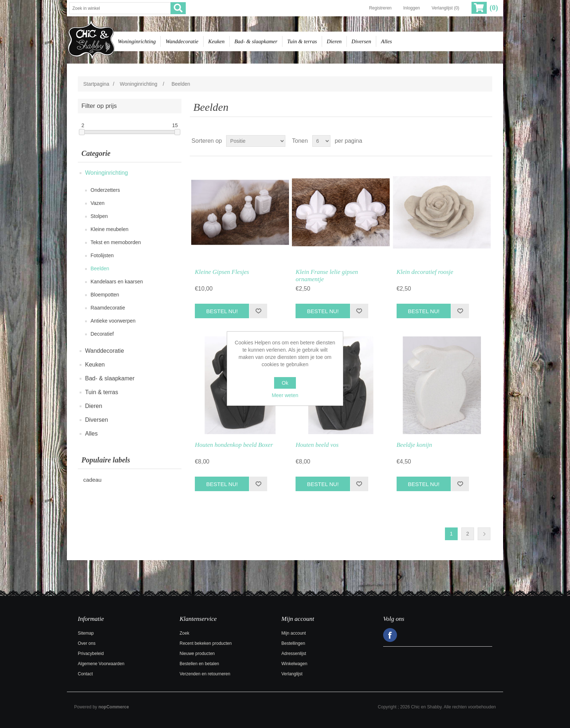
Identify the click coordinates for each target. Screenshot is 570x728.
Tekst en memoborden (116, 242)
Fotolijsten (102, 255)
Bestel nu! (222, 311)
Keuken (216, 41)
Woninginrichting (137, 41)
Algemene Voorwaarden (101, 664)
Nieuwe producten (197, 654)
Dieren (334, 41)
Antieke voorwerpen (113, 321)
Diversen (361, 41)
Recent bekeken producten (206, 643)
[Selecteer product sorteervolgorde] (256, 141)
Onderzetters (105, 190)
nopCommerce (114, 707)
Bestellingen (293, 643)
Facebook (390, 635)
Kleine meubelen (109, 229)
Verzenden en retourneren (205, 674)
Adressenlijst (294, 654)
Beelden (100, 268)
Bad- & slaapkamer (256, 41)
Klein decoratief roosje (425, 272)
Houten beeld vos (317, 445)
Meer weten (285, 395)
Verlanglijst (292, 674)
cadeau (92, 480)
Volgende (484, 534)
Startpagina (96, 84)
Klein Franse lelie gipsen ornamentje (327, 276)
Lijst (486, 141)
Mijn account (294, 633)
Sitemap (86, 633)
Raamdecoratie (108, 308)
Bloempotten (105, 295)
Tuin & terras (302, 41)
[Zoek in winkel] (120, 8)
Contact (85, 674)
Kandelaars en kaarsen (117, 282)
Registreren (380, 8)
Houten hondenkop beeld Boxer (234, 445)
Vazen (98, 203)
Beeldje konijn (414, 445)
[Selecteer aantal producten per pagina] (321, 141)
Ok (285, 383)
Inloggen (412, 8)
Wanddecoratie (182, 41)
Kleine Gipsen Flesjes (222, 272)
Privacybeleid (91, 654)
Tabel (473, 141)
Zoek (184, 633)
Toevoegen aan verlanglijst (258, 311)
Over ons (87, 643)
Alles (386, 41)
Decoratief (102, 334)
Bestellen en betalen (199, 664)
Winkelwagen (294, 664)
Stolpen (99, 216)
